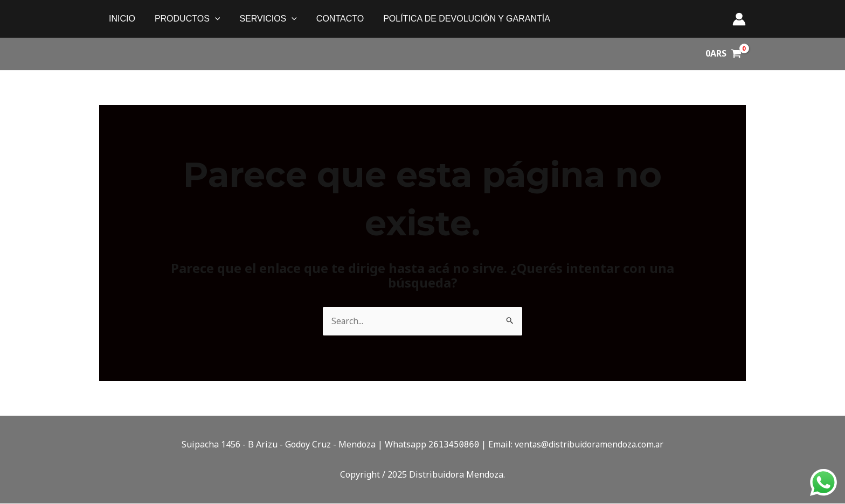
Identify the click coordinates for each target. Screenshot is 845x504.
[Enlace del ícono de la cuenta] (739, 19)
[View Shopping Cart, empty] (723, 54)
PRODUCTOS (184, 19)
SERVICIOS (262, 19)
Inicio (121, 19)
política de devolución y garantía (457, 19)
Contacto (333, 19)
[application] (212, 19)
